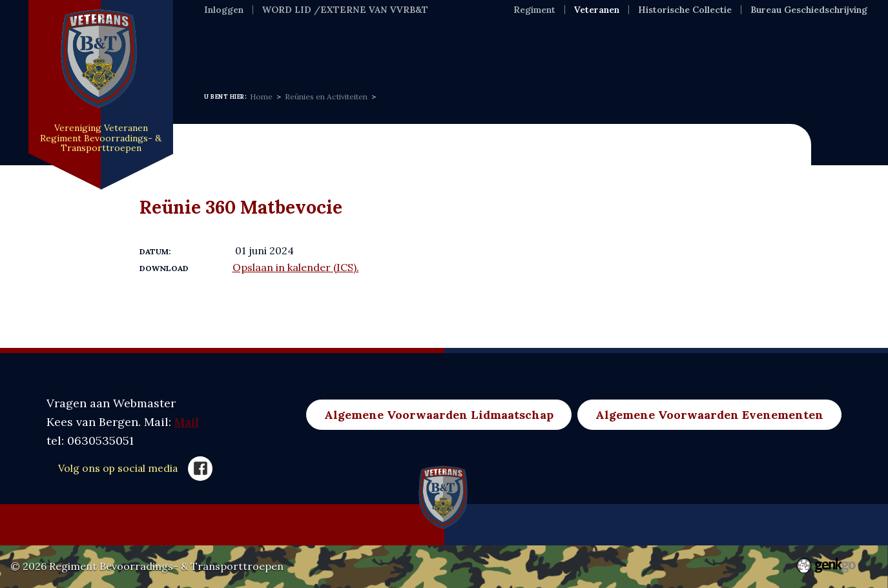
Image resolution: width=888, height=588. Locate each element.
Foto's (527, 47)
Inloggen (224, 10)
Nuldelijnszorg (611, 47)
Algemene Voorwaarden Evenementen (709, 415)
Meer (694, 47)
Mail (187, 422)
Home (221, 47)
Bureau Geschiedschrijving (809, 10)
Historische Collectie (685, 10)
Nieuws (283, 47)
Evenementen (446, 47)
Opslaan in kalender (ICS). (296, 267)
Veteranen (597, 10)
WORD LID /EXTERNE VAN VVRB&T (345, 10)
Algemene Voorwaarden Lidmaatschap (439, 415)
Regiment (534, 10)
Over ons (355, 47)
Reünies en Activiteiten (326, 96)
